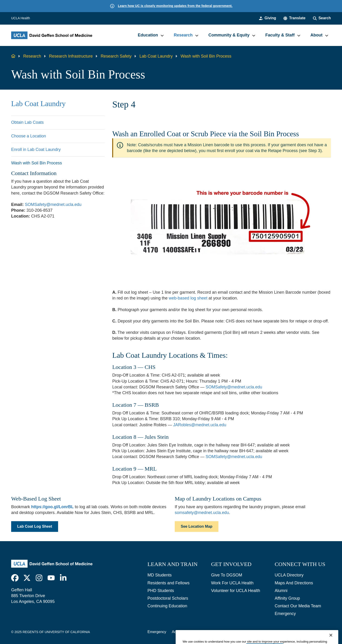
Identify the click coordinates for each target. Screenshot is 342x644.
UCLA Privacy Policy (215, 632)
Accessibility (182, 632)
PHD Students (161, 591)
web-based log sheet (188, 298)
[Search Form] (322, 18)
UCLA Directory (289, 575)
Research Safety (116, 56)
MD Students (160, 575)
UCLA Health (21, 18)
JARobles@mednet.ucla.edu (200, 425)
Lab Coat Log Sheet (35, 526)
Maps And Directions (294, 583)
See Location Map (197, 526)
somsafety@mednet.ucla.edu (202, 513)
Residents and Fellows (169, 583)
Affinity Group (287, 598)
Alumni (281, 591)
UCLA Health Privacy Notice (260, 632)
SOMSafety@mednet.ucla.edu (53, 205)
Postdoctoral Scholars (168, 598)
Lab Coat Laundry (156, 56)
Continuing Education (167, 606)
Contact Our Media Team (298, 606)
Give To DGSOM (227, 575)
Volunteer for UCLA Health (235, 591)
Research (32, 56)
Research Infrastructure (71, 56)
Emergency (285, 614)
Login (294, 632)
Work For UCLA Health (232, 583)
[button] (294, 18)
